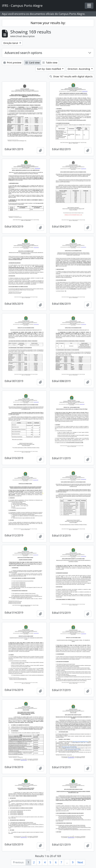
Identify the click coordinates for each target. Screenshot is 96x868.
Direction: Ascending (79, 69)
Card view (33, 63)
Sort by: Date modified (49, 69)
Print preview (12, 63)
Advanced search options (23, 53)
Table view (50, 63)
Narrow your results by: (48, 23)
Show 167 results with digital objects (71, 76)
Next (80, 862)
